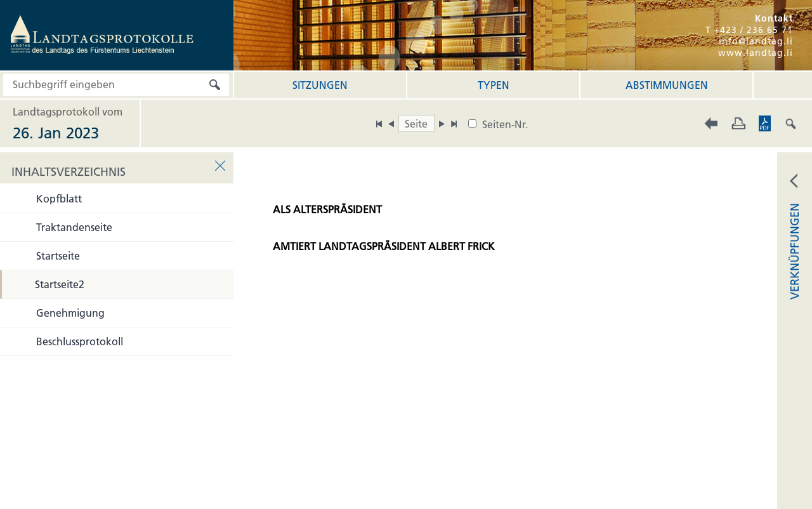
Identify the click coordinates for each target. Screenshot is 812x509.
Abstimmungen (667, 85)
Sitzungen (320, 85)
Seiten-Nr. (505, 124)
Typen (494, 85)
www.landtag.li (756, 53)
